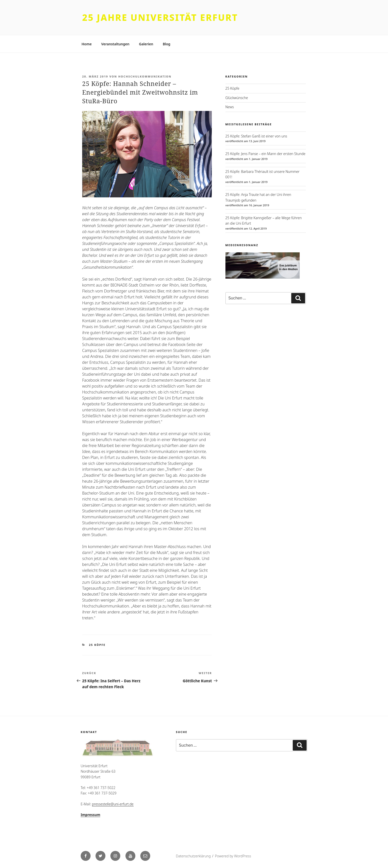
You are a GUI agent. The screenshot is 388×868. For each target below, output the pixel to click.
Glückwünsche (237, 98)
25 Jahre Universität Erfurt (160, 17)
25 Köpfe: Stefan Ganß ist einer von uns (256, 136)
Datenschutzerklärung (193, 856)
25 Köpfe (97, 645)
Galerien (146, 44)
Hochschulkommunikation (145, 76)
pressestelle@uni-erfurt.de (113, 804)
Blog (167, 44)
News (230, 107)
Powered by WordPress (233, 856)
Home (87, 44)
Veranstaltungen (115, 44)
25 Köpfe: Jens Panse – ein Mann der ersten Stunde (266, 154)
